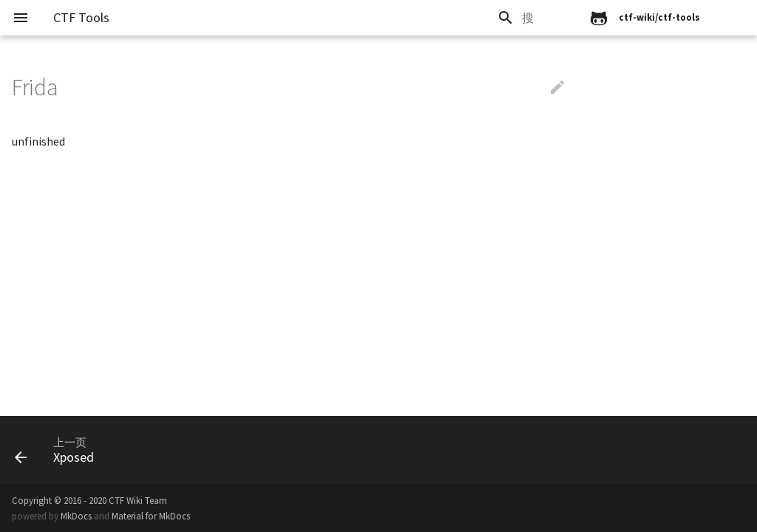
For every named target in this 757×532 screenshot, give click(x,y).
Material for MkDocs (151, 516)
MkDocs (76, 516)
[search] (481, 18)
